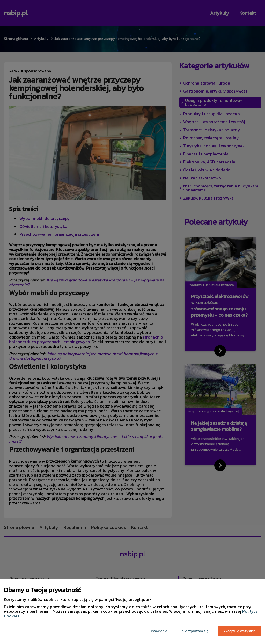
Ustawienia (158, 631)
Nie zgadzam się (195, 631)
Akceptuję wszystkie (240, 631)
